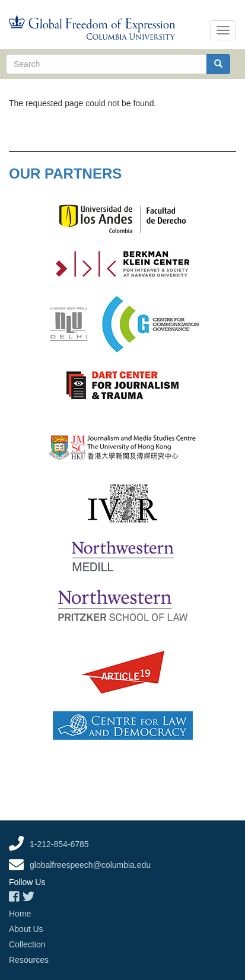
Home (20, 914)
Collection (27, 944)
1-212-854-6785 (59, 844)
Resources (29, 960)
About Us (26, 929)
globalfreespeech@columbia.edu (90, 865)
